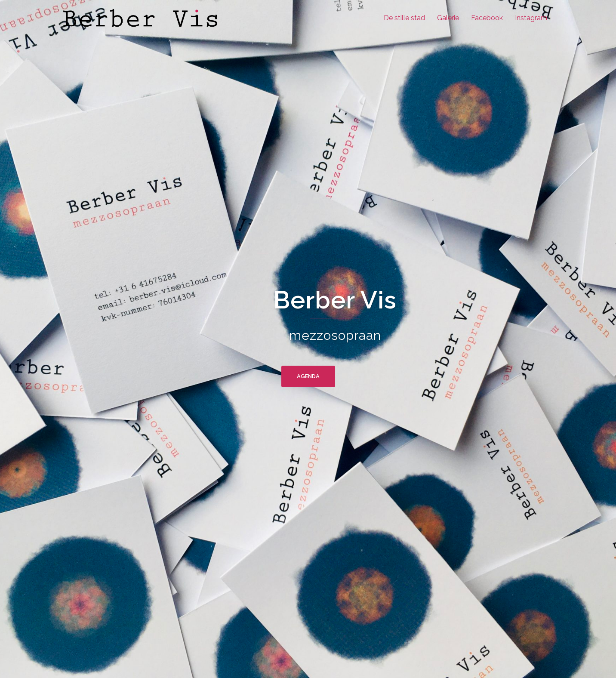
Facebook (487, 18)
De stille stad (404, 18)
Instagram (531, 18)
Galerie (448, 18)
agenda (308, 376)
